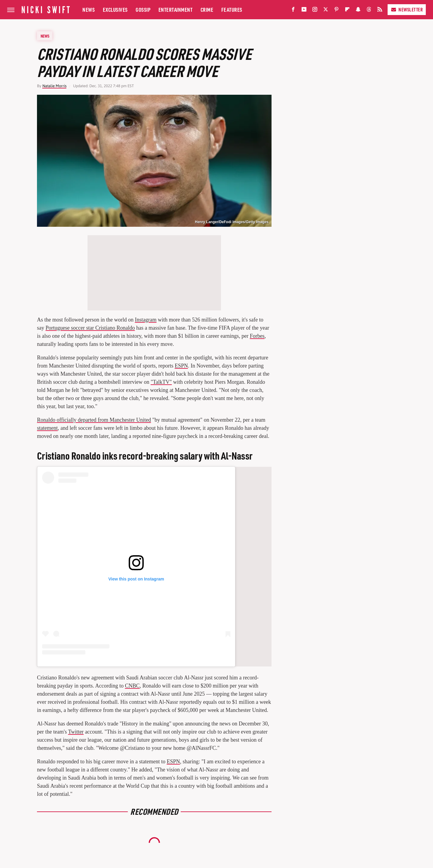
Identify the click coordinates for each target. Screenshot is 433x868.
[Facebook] (293, 11)
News (89, 9)
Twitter (76, 732)
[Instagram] (315, 11)
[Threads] (369, 11)
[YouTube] (304, 11)
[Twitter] (326, 11)
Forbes (257, 336)
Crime (207, 9)
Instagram (146, 320)
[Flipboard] (347, 11)
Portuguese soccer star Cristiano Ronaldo (90, 328)
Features (232, 9)
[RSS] (380, 11)
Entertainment (176, 9)
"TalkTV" (161, 382)
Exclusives (115, 9)
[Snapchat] (358, 11)
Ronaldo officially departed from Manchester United (94, 420)
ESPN (181, 366)
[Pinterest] (336, 11)
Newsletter (407, 9)
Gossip (143, 9)
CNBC (132, 686)
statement (47, 428)
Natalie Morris (54, 86)
